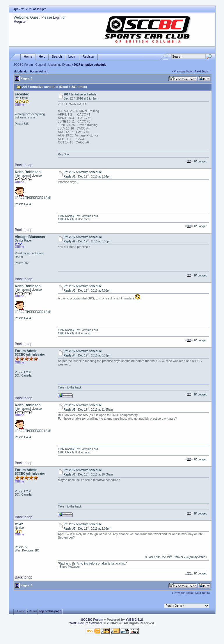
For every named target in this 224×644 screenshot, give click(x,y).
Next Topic (202, 71)
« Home (20, 611)
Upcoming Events (60, 65)
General (41, 65)
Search (57, 57)
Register (20, 22)
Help (42, 57)
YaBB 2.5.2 (134, 620)
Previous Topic (183, 71)
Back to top (24, 165)
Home (28, 57)
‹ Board (32, 611)
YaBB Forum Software (86, 623)
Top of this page (50, 611)
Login (57, 17)
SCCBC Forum (23, 65)
